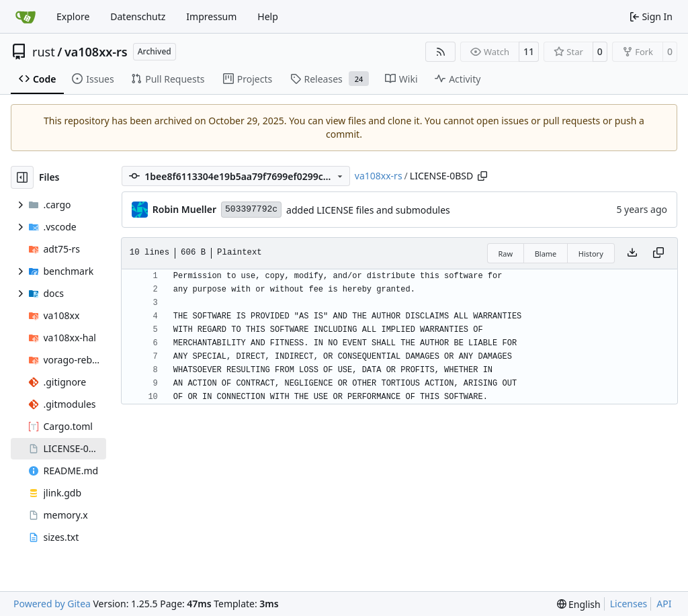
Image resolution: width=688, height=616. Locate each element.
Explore (73, 16)
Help (268, 16)
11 (529, 51)
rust (44, 52)
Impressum (211, 16)
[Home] (26, 17)
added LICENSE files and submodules (368, 210)
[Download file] (632, 253)
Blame (546, 254)
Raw (506, 254)
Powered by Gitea (52, 604)
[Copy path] (482, 176)
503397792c (251, 209)
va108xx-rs (96, 52)
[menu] (579, 604)
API (664, 604)
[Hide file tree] (22, 177)
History (591, 254)
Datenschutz (138, 16)
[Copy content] (658, 253)
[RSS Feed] (441, 52)
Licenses (629, 604)
